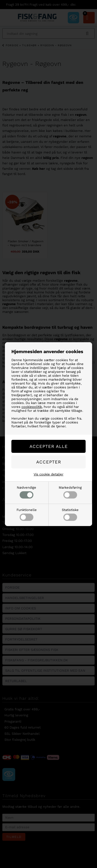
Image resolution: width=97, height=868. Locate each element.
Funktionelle (27, 514)
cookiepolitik (32, 407)
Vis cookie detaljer (48, 474)
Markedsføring (70, 492)
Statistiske (70, 514)
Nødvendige (27, 492)
